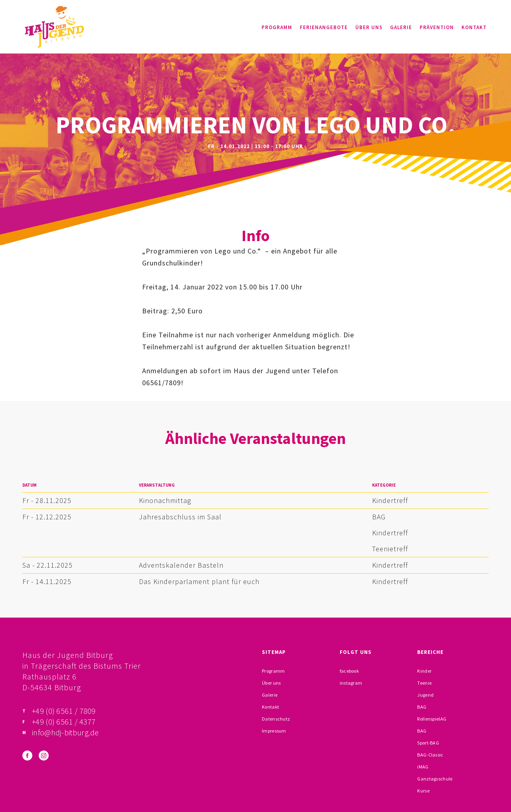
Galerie (401, 27)
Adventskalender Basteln (181, 565)
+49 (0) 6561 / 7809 (64, 711)
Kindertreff (390, 500)
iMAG (423, 767)
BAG (379, 517)
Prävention (437, 27)
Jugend (425, 695)
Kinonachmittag (165, 500)
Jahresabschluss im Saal (180, 517)
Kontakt (474, 27)
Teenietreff (390, 549)
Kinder (424, 671)
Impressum (274, 731)
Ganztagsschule (435, 779)
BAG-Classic (430, 755)
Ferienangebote (324, 27)
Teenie (424, 683)
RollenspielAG (432, 719)
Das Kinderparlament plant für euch (199, 581)
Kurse (423, 791)
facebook (349, 671)
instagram (351, 683)
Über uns (369, 27)
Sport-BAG (428, 743)
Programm (277, 27)
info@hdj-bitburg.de (65, 732)
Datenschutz (276, 719)
